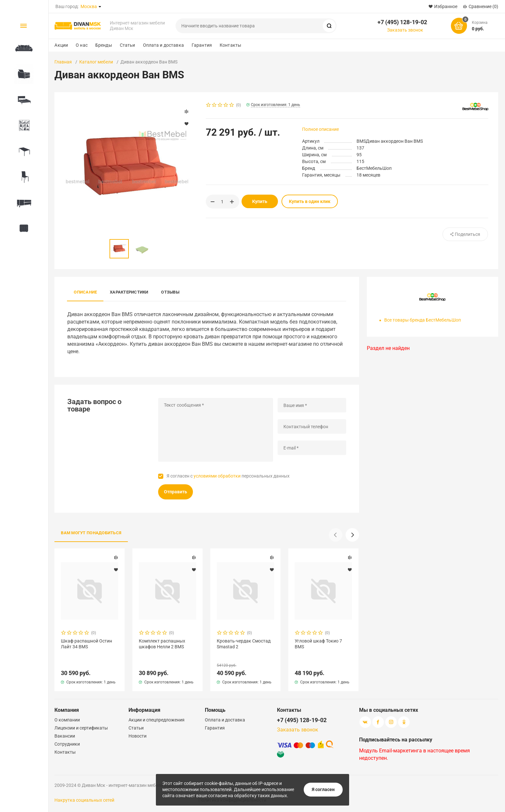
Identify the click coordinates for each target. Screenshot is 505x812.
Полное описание (320, 129)
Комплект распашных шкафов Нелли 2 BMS (162, 644)
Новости (138, 736)
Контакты (230, 45)
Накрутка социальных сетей (84, 800)
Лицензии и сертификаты (81, 728)
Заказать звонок (405, 30)
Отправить (176, 492)
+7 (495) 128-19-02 (402, 22)
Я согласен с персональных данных (228, 476)
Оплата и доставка (163, 45)
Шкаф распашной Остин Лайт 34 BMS (86, 644)
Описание (85, 292)
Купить (260, 201)
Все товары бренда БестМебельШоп (423, 320)
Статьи (128, 45)
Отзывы (170, 292)
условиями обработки (217, 476)
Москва (89, 6)
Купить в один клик (310, 201)
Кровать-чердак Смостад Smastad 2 (244, 644)
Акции (61, 45)
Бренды (104, 45)
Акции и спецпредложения (157, 720)
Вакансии (65, 736)
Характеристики (129, 292)
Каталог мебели (96, 62)
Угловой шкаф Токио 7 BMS (318, 644)
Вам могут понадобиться (91, 533)
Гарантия (202, 45)
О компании (67, 720)
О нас (82, 45)
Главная (63, 62)
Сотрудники (67, 744)
